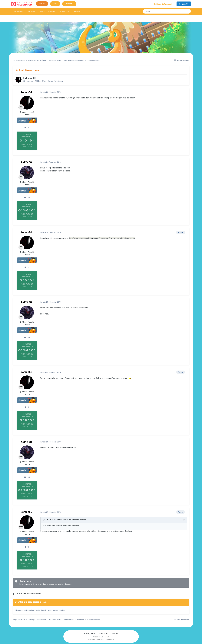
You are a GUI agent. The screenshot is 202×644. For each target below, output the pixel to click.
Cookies (115, 633)
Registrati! (184, 4)
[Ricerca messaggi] (157, 11)
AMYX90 (26, 162)
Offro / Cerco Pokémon (52, 81)
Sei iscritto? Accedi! (164, 4)
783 (27, 197)
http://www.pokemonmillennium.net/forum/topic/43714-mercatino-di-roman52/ (102, 238)
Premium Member (48, 11)
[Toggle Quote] (44, 520)
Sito (55, 4)
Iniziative (31, 11)
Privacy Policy (90, 633)
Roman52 (31, 78)
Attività (77, 11)
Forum (42, 4)
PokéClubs (65, 11)
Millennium (18, 11)
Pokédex (69, 4)
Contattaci (104, 633)
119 (27, 127)
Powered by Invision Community (101, 639)
